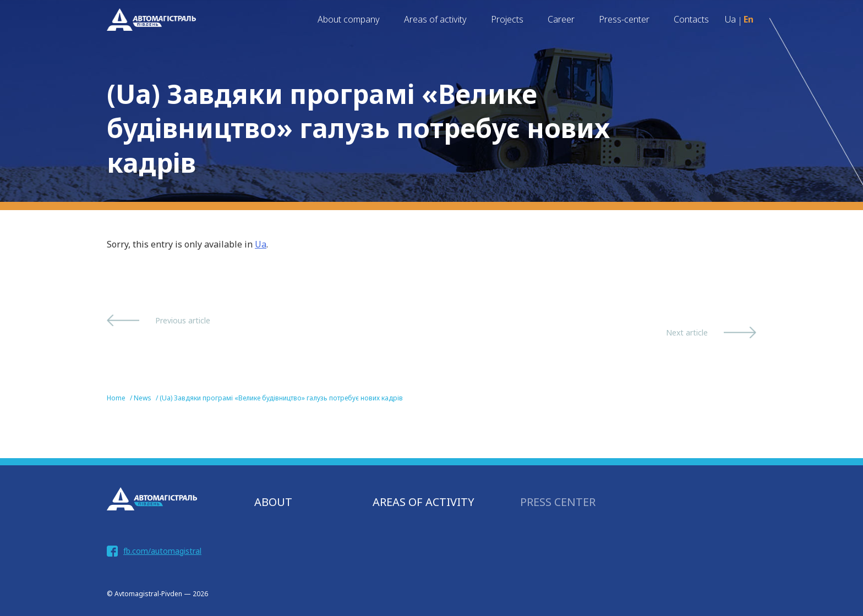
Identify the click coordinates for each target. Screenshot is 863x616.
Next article (687, 332)
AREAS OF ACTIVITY (424, 502)
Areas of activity (435, 19)
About (273, 502)
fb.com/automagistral (162, 551)
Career (561, 19)
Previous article (183, 320)
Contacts (691, 19)
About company (349, 19)
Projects (507, 19)
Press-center (624, 19)
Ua (261, 244)
